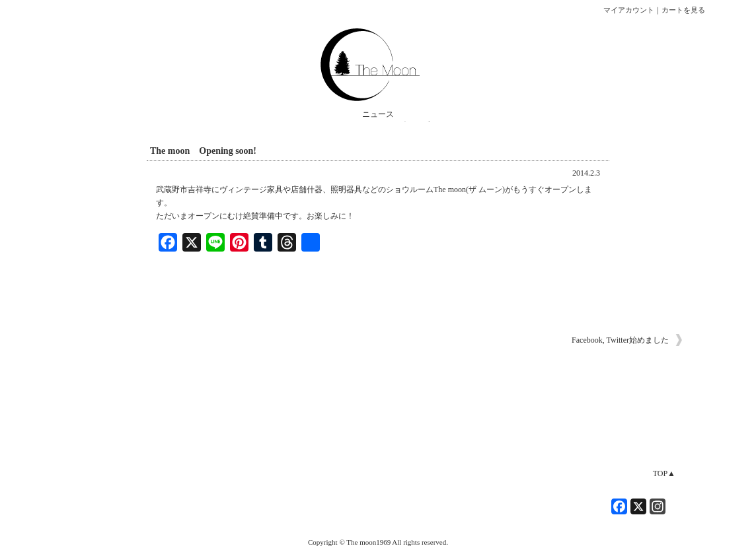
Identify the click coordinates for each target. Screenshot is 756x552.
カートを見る (683, 10)
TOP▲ (664, 473)
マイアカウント (629, 10)
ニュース (378, 114)
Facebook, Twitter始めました (620, 340)
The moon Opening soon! (203, 151)
